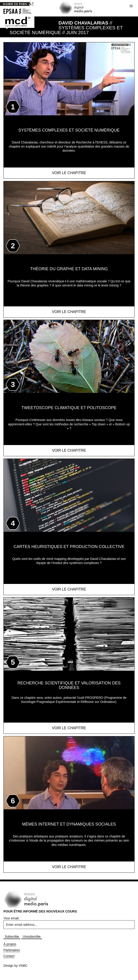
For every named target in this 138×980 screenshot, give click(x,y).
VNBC (23, 966)
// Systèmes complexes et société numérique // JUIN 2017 (66, 28)
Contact (9, 956)
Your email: (11, 918)
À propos (10, 944)
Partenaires (12, 950)
